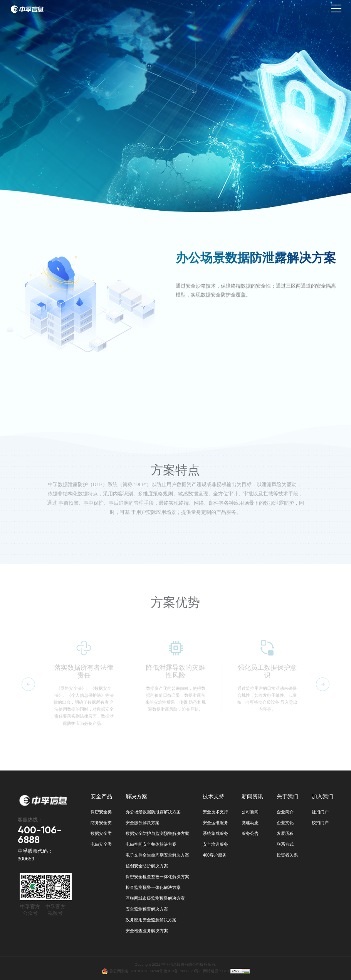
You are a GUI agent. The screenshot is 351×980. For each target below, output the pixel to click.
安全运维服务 (215, 823)
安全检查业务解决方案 (147, 931)
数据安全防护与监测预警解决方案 (157, 833)
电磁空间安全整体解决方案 (151, 844)
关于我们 (287, 796)
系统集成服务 (215, 833)
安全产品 (101, 796)
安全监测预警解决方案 (147, 909)
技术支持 (213, 796)
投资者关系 (287, 855)
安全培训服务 (215, 844)
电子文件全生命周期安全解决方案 (157, 855)
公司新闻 (250, 812)
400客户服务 (215, 855)
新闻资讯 (252, 796)
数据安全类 (101, 833)
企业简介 (285, 812)
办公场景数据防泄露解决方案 (153, 812)
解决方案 (136, 796)
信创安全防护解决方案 (147, 866)
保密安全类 (101, 812)
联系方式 (285, 844)
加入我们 (322, 796)
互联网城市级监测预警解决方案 (155, 898)
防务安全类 (101, 823)
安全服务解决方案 (143, 823)
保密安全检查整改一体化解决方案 (157, 877)
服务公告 (250, 833)
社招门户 (320, 812)
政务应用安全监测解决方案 (151, 920)
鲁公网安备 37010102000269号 (137, 971)
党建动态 (250, 823)
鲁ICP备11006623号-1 (183, 971)
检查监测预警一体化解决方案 (153, 887)
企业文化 (285, 823)
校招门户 (320, 823)
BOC (226, 971)
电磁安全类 (101, 844)
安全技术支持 (215, 812)
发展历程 (285, 833)
